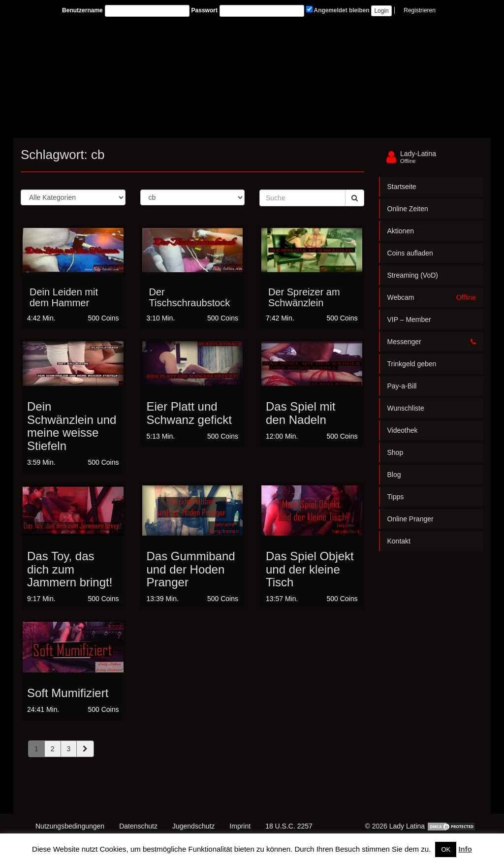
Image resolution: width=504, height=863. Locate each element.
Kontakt (399, 541)
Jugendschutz (193, 826)
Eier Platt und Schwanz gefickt (189, 413)
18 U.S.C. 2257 (289, 826)
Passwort (205, 10)
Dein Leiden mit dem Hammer (64, 297)
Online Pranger (410, 519)
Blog (394, 475)
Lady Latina (407, 826)
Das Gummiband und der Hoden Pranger (191, 569)
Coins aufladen (410, 253)
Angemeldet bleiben (338, 10)
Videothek (403, 430)
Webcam (432, 297)
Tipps (396, 497)
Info (465, 849)
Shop (395, 452)
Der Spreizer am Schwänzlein (304, 297)
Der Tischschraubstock (190, 297)
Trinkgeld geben (412, 364)
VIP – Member (409, 320)
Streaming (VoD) (413, 275)
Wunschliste (406, 408)
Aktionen (401, 231)
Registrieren (420, 10)
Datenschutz (138, 826)
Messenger (432, 342)
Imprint (240, 826)
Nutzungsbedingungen (70, 826)
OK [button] (446, 849)
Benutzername (82, 10)
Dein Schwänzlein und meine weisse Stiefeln (72, 426)
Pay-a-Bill (402, 386)
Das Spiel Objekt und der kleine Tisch (310, 569)
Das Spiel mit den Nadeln (300, 413)
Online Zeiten (408, 209)
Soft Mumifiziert (68, 693)
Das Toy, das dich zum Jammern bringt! (70, 569)
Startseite (402, 187)
